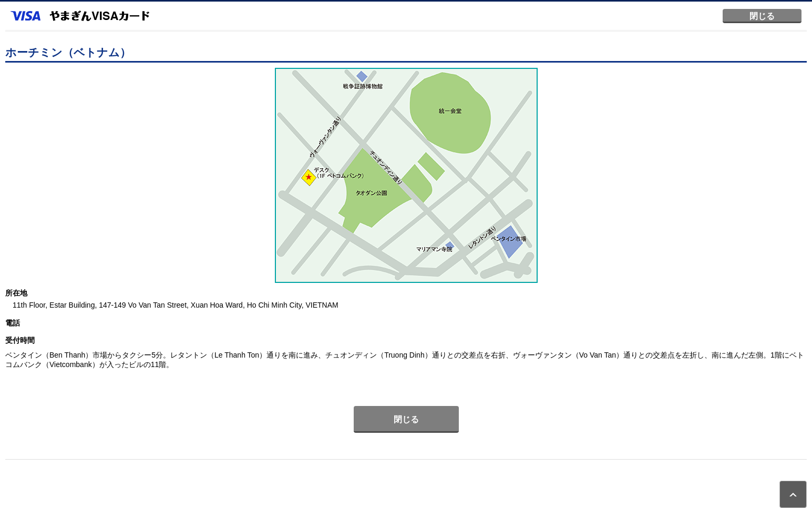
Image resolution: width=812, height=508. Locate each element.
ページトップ (793, 494)
